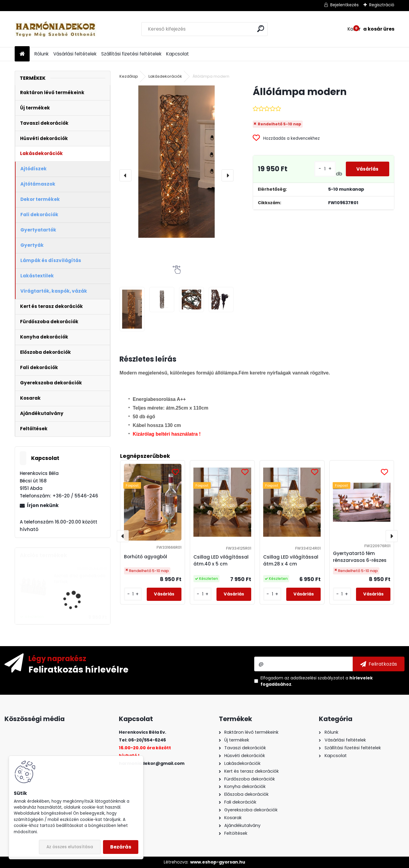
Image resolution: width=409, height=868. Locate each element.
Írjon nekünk (43, 505)
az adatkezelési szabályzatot (314, 678)
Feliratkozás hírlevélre (78, 669)
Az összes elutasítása (70, 847)
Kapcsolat (178, 54)
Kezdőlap (129, 76)
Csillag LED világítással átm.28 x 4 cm (291, 560)
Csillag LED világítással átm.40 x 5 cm (221, 560)
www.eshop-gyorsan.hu (218, 862)
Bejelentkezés (344, 5)
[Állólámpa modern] (177, 162)
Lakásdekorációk (165, 76)
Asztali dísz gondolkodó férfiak (80, 579)
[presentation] (125, 175)
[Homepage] (22, 54)
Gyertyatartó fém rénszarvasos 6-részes (360, 557)
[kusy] (133, 594)
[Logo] (56, 29)
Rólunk (41, 54)
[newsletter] (379, 664)
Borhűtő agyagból (146, 557)
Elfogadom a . (317, 681)
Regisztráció (382, 5)
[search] (261, 29)
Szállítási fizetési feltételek (131, 54)
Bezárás (121, 847)
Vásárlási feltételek (75, 54)
